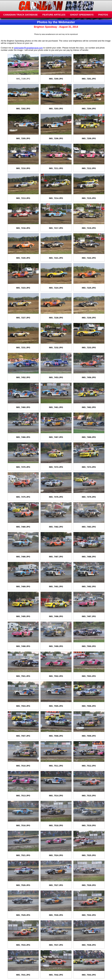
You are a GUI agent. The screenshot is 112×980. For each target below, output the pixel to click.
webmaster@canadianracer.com (28, 48)
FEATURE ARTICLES (54, 15)
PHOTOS (103, 15)
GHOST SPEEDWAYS (82, 15)
